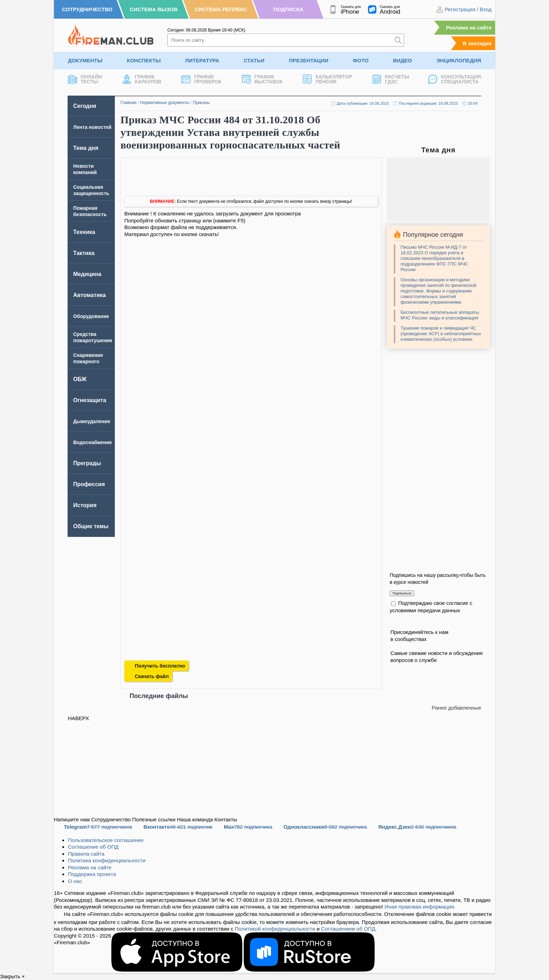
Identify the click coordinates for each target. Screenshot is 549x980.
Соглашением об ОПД (348, 929)
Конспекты (144, 60)
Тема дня (86, 148)
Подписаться (402, 593)
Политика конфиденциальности (107, 860)
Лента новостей (92, 127)
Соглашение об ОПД (93, 847)
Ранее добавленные (456, 708)
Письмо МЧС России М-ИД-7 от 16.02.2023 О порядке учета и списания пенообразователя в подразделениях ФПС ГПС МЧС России (434, 258)
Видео (403, 60)
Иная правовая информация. (420, 907)
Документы (85, 60)
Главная (128, 103)
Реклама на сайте (469, 27)
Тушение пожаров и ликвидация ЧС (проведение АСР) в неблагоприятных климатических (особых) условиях (441, 334)
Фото (361, 60)
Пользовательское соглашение (106, 840)
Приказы (201, 103)
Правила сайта (86, 854)
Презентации (309, 60)
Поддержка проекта (92, 874)
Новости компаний (85, 169)
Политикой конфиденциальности (275, 929)
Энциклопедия (459, 60)
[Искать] (398, 40)
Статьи (254, 60)
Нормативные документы (165, 103)
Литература (202, 60)
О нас (75, 881)
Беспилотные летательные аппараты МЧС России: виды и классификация (440, 315)
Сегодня (85, 106)
